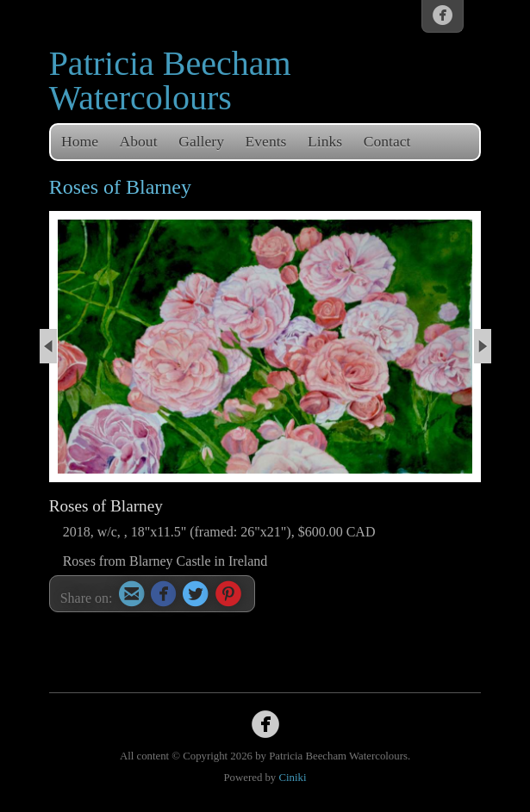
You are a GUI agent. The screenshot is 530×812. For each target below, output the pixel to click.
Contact (387, 141)
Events (266, 141)
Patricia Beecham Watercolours (170, 81)
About (139, 141)
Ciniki (292, 778)
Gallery (201, 141)
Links (325, 141)
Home (80, 141)
